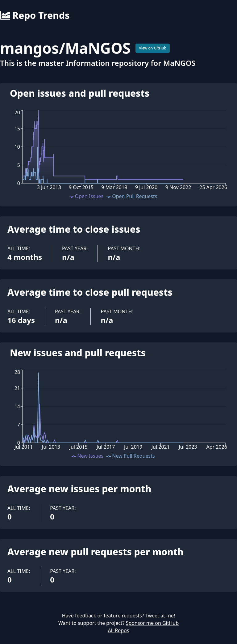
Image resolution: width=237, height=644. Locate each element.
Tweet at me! (160, 616)
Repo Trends (35, 15)
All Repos (119, 630)
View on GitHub (153, 48)
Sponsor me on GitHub (152, 623)
